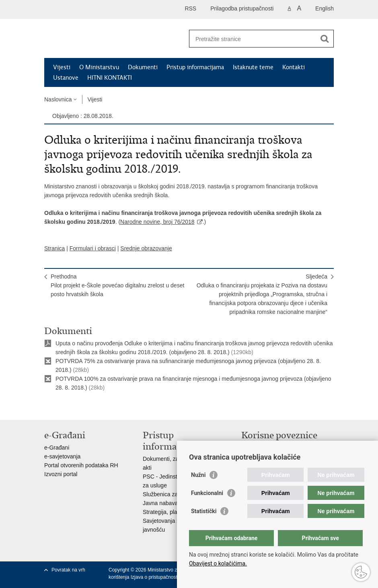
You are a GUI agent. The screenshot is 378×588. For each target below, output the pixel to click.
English (325, 8)
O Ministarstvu (99, 67)
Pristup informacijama (195, 67)
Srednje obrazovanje (146, 248)
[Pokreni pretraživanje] (325, 39)
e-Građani (57, 448)
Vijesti (62, 67)
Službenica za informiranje (176, 494)
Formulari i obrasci (93, 248)
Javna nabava (160, 503)
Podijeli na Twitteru (83, 407)
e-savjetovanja (62, 456)
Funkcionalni (207, 493)
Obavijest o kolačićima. (218, 563)
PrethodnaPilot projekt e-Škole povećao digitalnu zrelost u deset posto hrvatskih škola (117, 285)
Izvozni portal (61, 474)
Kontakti (294, 67)
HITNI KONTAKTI (110, 78)
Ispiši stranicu (48, 407)
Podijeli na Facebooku (66, 407)
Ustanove (66, 78)
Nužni (198, 475)
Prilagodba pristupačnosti (242, 8)
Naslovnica (58, 99)
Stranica (54, 248)
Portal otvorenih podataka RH (81, 465)
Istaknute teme (253, 67)
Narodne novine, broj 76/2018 (157, 222)
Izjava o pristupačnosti (155, 577)
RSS (190, 8)
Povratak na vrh (68, 570)
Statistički (204, 511)
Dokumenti (143, 67)
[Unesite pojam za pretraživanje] (253, 39)
